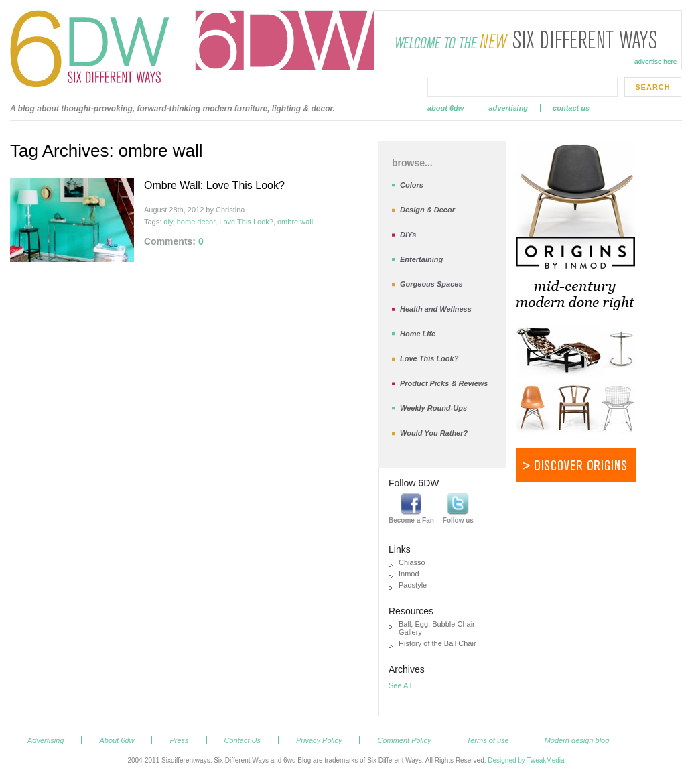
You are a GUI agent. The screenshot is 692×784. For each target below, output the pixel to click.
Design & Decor (427, 210)
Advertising (508, 108)
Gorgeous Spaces (431, 284)
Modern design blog (577, 740)
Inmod (409, 574)
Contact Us (571, 108)
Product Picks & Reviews (444, 383)
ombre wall (295, 222)
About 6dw (445, 108)
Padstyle (413, 585)
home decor (196, 222)
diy (168, 222)
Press (179, 740)
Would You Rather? (434, 433)
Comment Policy (404, 740)
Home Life (418, 334)
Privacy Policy (319, 740)
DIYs (408, 235)
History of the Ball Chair (437, 643)
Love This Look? (246, 222)
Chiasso (412, 562)
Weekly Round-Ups (433, 408)
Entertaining (421, 259)
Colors (412, 185)
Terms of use (488, 740)
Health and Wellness (436, 309)
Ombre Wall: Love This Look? (214, 185)
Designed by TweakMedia (526, 760)
